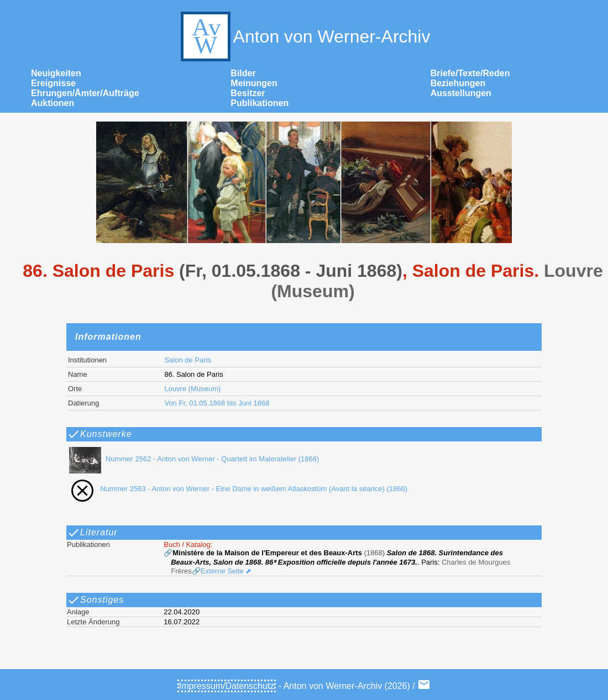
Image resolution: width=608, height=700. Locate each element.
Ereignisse (53, 83)
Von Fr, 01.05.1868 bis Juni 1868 (217, 403)
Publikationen (260, 103)
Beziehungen (458, 83)
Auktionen (53, 103)
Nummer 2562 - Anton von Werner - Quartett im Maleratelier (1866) (192, 459)
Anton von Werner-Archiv (304, 36)
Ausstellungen (461, 93)
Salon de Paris (188, 360)
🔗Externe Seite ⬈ (222, 571)
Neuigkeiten (56, 73)
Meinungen (254, 83)
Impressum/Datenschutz (227, 686)
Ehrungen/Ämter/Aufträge (85, 93)
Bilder (243, 73)
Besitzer (248, 93)
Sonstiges (95, 600)
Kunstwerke (99, 434)
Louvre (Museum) (192, 389)
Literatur (92, 533)
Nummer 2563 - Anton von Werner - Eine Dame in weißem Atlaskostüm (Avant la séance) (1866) (236, 489)
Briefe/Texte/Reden (470, 73)
